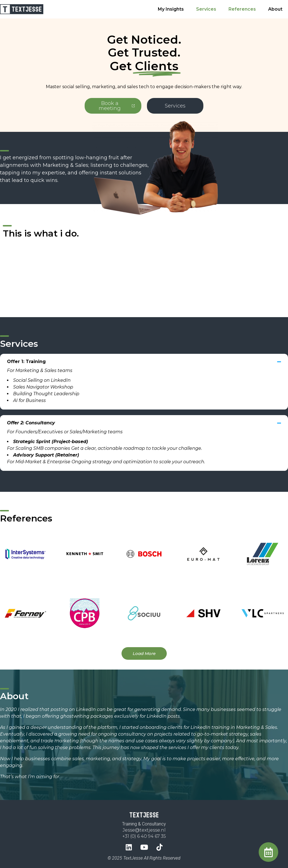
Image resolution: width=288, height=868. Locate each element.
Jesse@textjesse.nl (144, 828)
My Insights (171, 9)
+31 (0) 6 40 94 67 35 (144, 834)
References (242, 9)
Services (206, 9)
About (275, 9)
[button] (144, 366)
